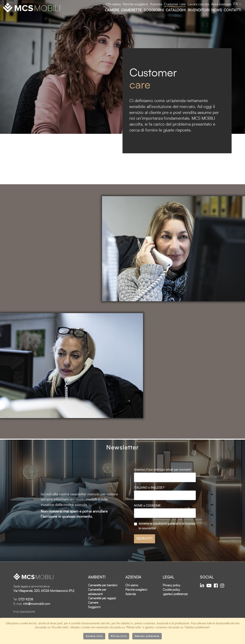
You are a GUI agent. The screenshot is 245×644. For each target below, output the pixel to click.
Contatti (232, 10)
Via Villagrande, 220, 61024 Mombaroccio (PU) (44, 603)
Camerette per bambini (103, 598)
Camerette (131, 10)
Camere (112, 10)
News (216, 10)
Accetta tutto (94, 636)
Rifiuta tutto (119, 636)
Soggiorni (154, 10)
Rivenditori (199, 10)
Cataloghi (176, 10)
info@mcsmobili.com (37, 616)
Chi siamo (114, 4)
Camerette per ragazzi (102, 611)
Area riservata (221, 4)
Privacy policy (171, 598)
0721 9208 (26, 612)
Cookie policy (171, 602)
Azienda (156, 4)
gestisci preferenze (175, 607)
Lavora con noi (198, 4)
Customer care (175, 4)
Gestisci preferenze (147, 636)
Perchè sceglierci (136, 4)
